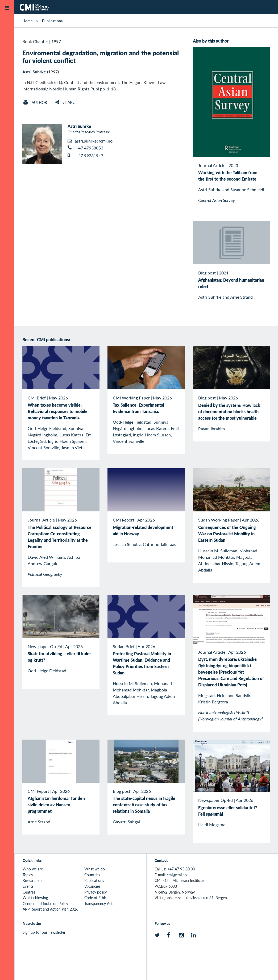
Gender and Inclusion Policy (45, 903)
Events (28, 886)
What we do (95, 869)
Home (27, 21)
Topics (28, 875)
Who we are (33, 869)
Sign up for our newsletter (44, 932)
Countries (92, 875)
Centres (29, 892)
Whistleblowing (35, 898)
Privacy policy (96, 892)
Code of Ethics (96, 898)
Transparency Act (98, 903)
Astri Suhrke (34, 72)
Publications (52, 21)
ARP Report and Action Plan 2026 (50, 909)
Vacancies (92, 886)
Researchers (32, 880)
